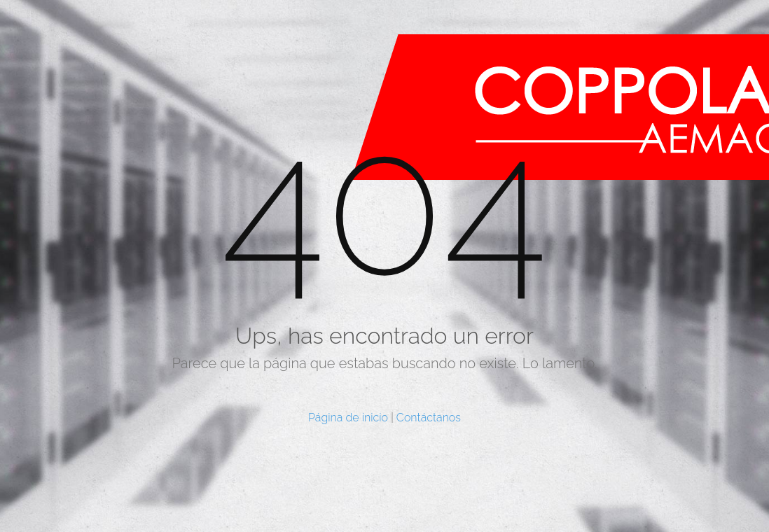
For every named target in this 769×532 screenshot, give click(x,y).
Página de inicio (348, 418)
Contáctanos (429, 418)
